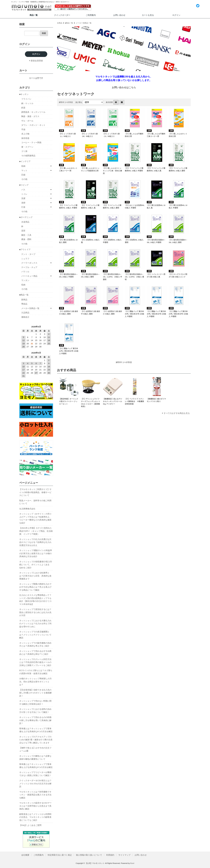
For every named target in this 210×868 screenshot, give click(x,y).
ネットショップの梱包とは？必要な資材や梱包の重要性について (35, 757)
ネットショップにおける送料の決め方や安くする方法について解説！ (35, 711)
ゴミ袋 (24, 151)
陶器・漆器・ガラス (30, 116)
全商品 (60, 23)
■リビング (24, 185)
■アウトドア (25, 249)
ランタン (25, 280)
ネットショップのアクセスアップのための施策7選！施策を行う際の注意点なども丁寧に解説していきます (36, 740)
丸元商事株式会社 (27, 509)
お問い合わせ (119, 15)
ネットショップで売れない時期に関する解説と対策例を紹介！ (35, 702)
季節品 (24, 304)
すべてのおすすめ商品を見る (177, 413)
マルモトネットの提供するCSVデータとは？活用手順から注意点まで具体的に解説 (35, 806)
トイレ (24, 194)
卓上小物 (25, 134)
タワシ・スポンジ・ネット (33, 125)
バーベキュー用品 (29, 276)
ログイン (176, 15)
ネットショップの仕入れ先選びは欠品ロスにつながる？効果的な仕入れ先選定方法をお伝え (35, 542)
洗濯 (23, 198)
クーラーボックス (29, 263)
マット (24, 170)
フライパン (26, 99)
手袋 (23, 129)
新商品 (24, 300)
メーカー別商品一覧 (84, 23)
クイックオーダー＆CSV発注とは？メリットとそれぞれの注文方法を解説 (35, 783)
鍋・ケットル (27, 103)
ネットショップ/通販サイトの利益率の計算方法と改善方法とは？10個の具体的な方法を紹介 (36, 553)
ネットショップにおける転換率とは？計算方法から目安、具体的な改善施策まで (35, 576)
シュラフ (25, 259)
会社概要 (25, 855)
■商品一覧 (69, 23)
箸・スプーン (27, 147)
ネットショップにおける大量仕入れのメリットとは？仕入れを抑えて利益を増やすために (35, 624)
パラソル (25, 272)
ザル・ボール (27, 121)
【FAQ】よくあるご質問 (30, 825)
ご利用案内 (91, 15)
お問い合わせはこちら (124, 87)
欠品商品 (25, 313)
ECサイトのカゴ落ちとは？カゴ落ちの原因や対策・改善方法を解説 (36, 672)
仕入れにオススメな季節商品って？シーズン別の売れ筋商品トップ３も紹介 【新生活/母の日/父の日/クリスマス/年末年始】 (35, 600)
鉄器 (23, 108)
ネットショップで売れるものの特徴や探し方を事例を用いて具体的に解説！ (35, 720)
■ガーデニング (26, 217)
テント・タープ (28, 254)
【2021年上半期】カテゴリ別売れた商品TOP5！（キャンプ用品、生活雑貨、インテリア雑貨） (36, 531)
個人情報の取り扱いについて (89, 855)
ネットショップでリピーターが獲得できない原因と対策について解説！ (35, 774)
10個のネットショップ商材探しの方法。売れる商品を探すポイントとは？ (35, 682)
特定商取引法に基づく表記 (60, 855)
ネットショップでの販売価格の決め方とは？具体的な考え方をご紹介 (35, 644)
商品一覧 (34, 15)
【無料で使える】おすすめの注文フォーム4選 (35, 749)
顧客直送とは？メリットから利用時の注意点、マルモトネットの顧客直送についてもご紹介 (35, 817)
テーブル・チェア (29, 267)
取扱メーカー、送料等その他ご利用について (35, 502)
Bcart (132, 863)
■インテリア (25, 161)
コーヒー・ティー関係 (31, 142)
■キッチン (24, 94)
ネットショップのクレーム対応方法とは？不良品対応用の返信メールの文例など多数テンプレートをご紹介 (35, 662)
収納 (23, 166)
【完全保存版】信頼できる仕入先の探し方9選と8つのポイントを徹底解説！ (35, 693)
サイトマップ (124, 855)
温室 (23, 231)
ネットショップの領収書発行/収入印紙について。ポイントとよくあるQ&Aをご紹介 (36, 565)
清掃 (23, 203)
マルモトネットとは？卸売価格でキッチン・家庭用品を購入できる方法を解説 (35, 795)
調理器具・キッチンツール (33, 112)
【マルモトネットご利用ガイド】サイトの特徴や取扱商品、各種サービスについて (35, 492)
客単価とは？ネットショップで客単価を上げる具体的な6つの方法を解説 (36, 730)
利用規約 (110, 855)
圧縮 (23, 175)
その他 (24, 179)
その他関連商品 (28, 156)
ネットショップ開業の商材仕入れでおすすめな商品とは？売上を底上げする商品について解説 (35, 587)
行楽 (23, 207)
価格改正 (25, 317)
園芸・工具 (26, 235)
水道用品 (25, 222)
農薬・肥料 (26, 239)
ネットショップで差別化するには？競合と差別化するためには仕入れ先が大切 (35, 612)
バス (23, 190)
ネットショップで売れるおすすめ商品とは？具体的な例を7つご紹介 (35, 653)
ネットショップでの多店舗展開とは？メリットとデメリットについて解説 (35, 635)
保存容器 (25, 138)
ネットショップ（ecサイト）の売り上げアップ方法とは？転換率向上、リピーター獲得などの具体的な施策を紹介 (35, 518)
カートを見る (148, 15)
